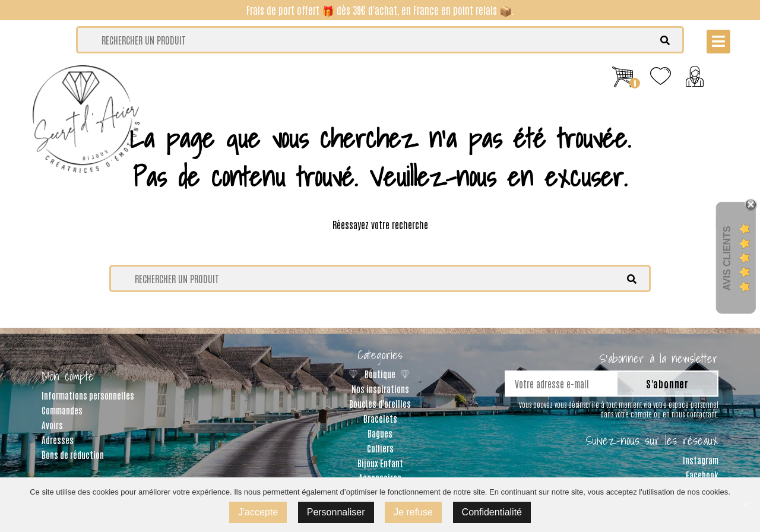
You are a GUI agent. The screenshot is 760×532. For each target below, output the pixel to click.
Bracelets (380, 418)
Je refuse (413, 512)
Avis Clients (727, 258)
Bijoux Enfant (380, 463)
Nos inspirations (380, 389)
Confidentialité (492, 512)
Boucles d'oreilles (380, 403)
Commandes (62, 410)
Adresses (58, 440)
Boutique (380, 374)
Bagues (380, 433)
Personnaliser (336, 512)
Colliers (380, 448)
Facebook (702, 475)
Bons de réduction (73, 455)
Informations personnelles (88, 395)
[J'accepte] (745, 505)
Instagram (701, 460)
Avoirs (52, 425)
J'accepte (258, 512)
